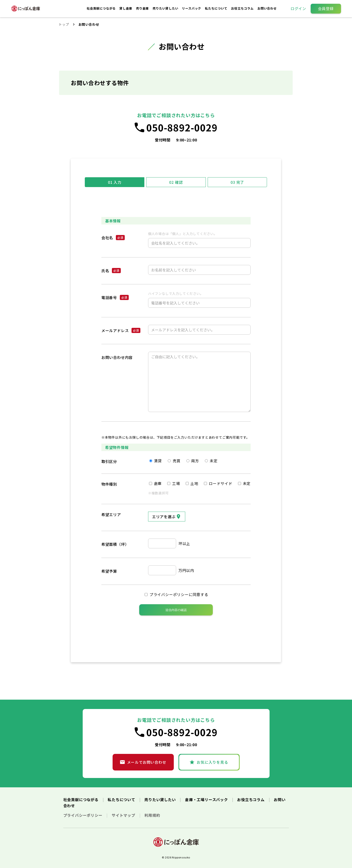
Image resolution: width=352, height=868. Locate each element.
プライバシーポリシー (84, 815)
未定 (211, 461)
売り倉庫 (143, 8)
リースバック (192, 8)
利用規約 (152, 815)
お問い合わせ (267, 8)
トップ (64, 24)
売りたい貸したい (166, 8)
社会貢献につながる (102, 8)
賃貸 (156, 461)
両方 (193, 461)
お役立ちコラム (243, 8)
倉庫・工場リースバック (207, 799)
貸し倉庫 (126, 8)
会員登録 (326, 8)
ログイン (298, 8)
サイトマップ (124, 815)
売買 (174, 461)
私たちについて (217, 8)
